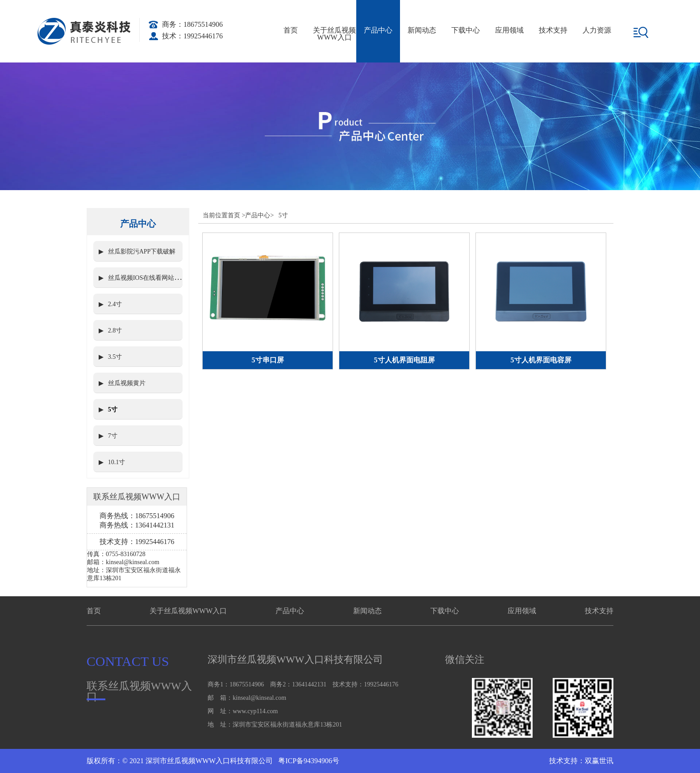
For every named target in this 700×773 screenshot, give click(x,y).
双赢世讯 (599, 761)
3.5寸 (115, 357)
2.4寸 (115, 304)
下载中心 (466, 30)
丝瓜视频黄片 (127, 383)
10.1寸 (117, 462)
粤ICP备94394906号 (308, 761)
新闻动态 (422, 30)
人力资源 (597, 30)
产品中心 (378, 30)
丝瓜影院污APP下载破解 (142, 251)
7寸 (113, 436)
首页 (291, 30)
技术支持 (553, 30)
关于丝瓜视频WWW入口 (334, 34)
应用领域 (509, 30)
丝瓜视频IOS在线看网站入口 (148, 278)
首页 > (236, 215)
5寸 (113, 409)
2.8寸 (115, 330)
